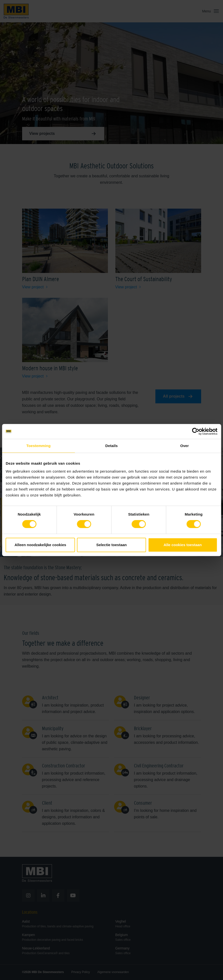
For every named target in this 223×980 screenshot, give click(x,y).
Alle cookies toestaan (183, 545)
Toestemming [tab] (39, 446)
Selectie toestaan (111, 545)
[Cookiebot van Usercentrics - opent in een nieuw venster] (196, 431)
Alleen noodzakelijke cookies (41, 545)
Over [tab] (185, 446)
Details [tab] (112, 446)
